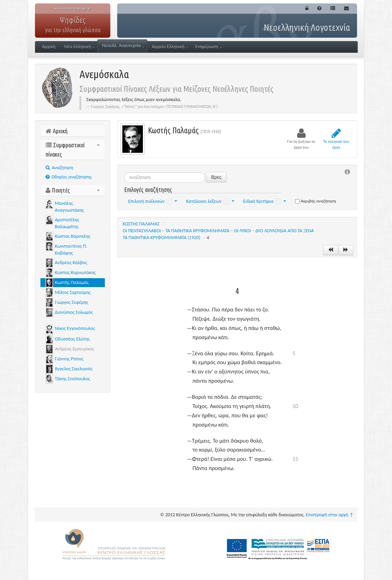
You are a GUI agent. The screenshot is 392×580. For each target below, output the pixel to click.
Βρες (216, 177)
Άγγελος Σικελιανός (74, 369)
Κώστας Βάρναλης (72, 236)
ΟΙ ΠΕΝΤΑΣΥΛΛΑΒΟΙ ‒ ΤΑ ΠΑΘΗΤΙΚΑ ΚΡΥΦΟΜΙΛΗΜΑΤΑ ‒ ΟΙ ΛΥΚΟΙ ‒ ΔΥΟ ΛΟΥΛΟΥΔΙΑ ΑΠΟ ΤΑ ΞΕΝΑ (218, 231)
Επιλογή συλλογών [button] (153, 201)
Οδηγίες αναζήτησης (69, 177)
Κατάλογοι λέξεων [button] (210, 201)
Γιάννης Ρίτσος (69, 359)
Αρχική (49, 46)
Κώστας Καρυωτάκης (75, 273)
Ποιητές (73, 190)
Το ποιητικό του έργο (336, 139)
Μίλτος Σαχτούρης (73, 292)
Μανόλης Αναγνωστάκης (69, 207)
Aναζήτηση (59, 168)
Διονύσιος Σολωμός (74, 312)
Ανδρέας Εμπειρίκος (75, 349)
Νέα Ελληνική (79, 46)
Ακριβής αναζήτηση (316, 201)
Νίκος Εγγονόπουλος (75, 328)
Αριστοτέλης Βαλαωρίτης (67, 223)
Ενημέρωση (208, 46)
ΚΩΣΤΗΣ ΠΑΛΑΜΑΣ (141, 224)
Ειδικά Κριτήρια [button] (265, 201)
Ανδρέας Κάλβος (71, 263)
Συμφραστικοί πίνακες (73, 150)
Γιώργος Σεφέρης (72, 302)
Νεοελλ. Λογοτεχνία (123, 45)
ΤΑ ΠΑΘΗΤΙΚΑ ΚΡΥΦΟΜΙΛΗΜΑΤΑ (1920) (162, 238)
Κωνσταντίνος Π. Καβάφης (71, 250)
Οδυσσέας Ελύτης (72, 339)
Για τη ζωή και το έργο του (301, 139)
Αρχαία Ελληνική (170, 46)
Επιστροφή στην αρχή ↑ (330, 515)
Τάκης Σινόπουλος (72, 379)
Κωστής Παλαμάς (72, 282)
